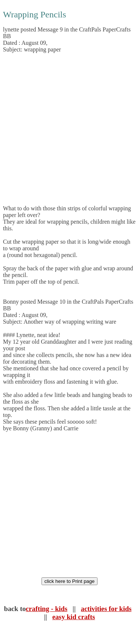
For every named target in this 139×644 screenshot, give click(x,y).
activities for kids (106, 609)
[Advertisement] (69, 129)
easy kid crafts (74, 617)
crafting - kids (47, 609)
